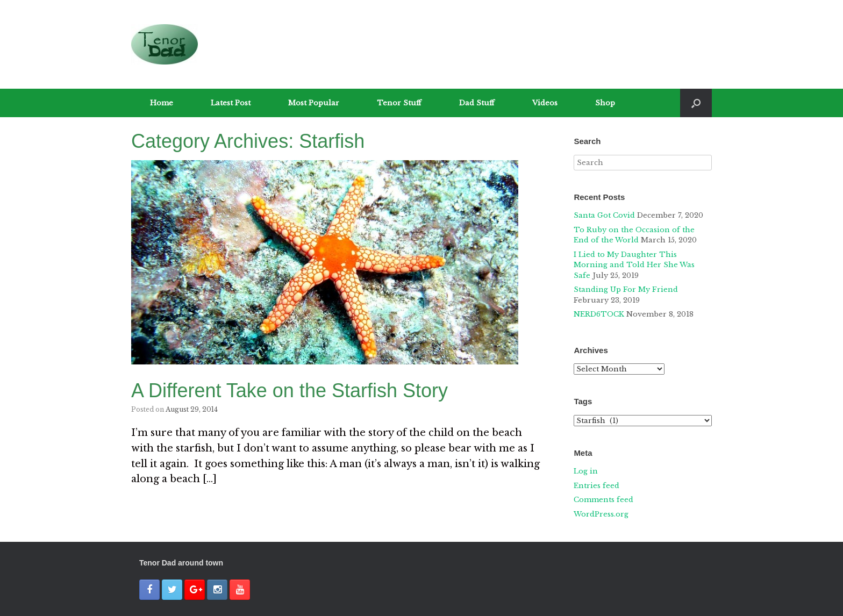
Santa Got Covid (604, 215)
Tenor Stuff (399, 103)
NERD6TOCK (599, 314)
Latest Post (231, 103)
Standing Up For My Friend (626, 289)
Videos (545, 103)
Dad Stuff (477, 103)
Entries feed (596, 486)
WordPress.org (601, 514)
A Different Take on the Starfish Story (290, 391)
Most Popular (314, 103)
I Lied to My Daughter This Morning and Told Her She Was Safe (634, 265)
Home (162, 103)
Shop (605, 103)
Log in (586, 471)
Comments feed (603, 500)
